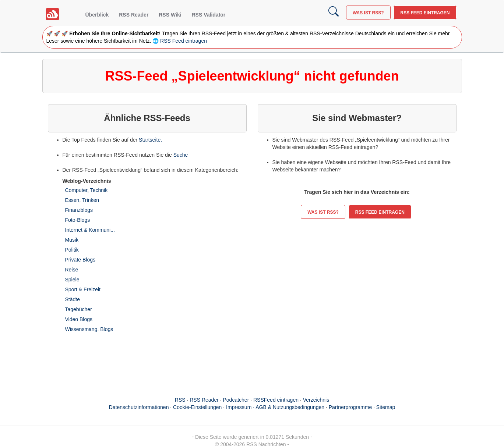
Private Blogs (80, 260)
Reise (72, 270)
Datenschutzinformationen (139, 407)
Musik (72, 240)
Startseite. (150, 140)
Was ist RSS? (368, 13)
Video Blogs (79, 319)
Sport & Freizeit (83, 289)
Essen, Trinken (82, 200)
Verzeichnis (316, 400)
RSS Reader (134, 15)
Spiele (72, 280)
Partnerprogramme (350, 407)
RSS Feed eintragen (425, 13)
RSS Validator (208, 15)
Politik (72, 250)
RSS (180, 400)
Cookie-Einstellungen (197, 407)
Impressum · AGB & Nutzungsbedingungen (275, 407)
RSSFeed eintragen (276, 400)
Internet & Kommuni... (90, 230)
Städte (73, 299)
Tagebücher (79, 309)
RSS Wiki (170, 15)
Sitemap (386, 407)
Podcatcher (236, 400)
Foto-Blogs (78, 220)
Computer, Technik (87, 190)
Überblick (97, 15)
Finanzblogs (79, 210)
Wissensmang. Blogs (89, 329)
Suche (181, 155)
